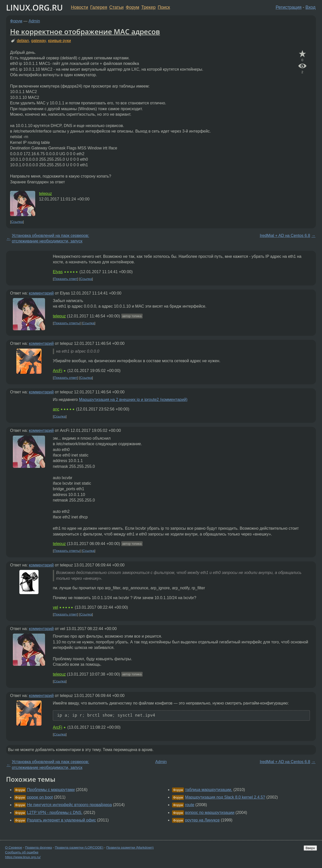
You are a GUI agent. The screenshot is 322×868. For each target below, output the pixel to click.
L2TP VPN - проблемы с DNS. (55, 813)
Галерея (99, 7)
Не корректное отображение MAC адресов (85, 31)
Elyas (58, 272)
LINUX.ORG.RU (34, 7)
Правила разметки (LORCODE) (79, 848)
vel (55, 607)
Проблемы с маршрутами (51, 790)
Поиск (164, 7)
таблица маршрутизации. (209, 790)
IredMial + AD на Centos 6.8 (285, 236)
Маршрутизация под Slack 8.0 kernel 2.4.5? (225, 797)
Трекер (149, 7)
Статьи (116, 7)
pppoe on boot (40, 797)
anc (56, 409)
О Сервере (14, 848)
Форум (132, 7)
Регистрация (289, 7)
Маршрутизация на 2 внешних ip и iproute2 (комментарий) (133, 400)
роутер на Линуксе (203, 820)
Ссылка (17, 222)
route (190, 805)
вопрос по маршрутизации (210, 813)
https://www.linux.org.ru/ (23, 857)
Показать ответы (67, 323)
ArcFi (57, 371)
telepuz (46, 194)
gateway (38, 41)
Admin (34, 21)
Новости (79, 7)
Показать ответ (66, 279)
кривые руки (59, 41)
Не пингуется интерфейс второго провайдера (69, 805)
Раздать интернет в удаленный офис (61, 820)
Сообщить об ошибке (22, 852)
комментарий (41, 293)
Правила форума (39, 848)
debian (23, 41)
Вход (310, 7)
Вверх (310, 848)
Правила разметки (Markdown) (130, 848)
